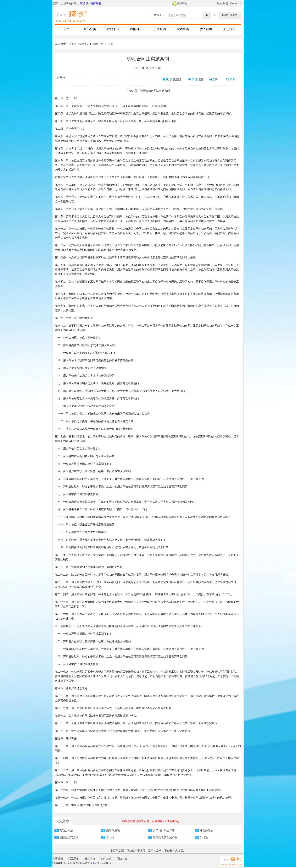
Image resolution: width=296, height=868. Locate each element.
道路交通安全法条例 (165, 837)
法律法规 (84, 44)
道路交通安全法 (69, 837)
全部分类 (90, 29)
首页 (67, 29)
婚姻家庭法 (113, 830)
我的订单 (136, 29)
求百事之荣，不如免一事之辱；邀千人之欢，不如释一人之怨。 (148, 850)
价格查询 (160, 29)
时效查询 (183, 29)
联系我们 (223, 3)
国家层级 (98, 44)
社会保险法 (206, 830)
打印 (214, 79)
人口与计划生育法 (164, 830)
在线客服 (180, 3)
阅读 (172, 79)
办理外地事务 (230, 15)
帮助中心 (122, 859)
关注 (195, 79)
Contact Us (237, 3)
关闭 (231, 79)
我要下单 (113, 29)
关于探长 (229, 29)
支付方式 (106, 859)
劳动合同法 (66, 830)
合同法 (110, 837)
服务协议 (90, 859)
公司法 (204, 837)
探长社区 (206, 29)
